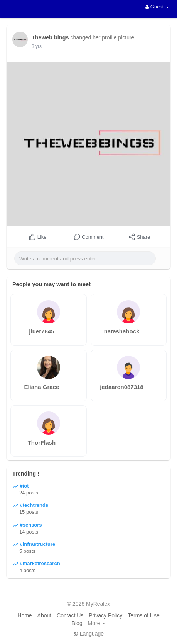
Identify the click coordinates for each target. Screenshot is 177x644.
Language (88, 634)
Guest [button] (157, 7)
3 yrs (37, 46)
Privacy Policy (105, 615)
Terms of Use (143, 615)
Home (24, 615)
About (45, 615)
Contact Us (70, 615)
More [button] (97, 623)
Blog (77, 623)
